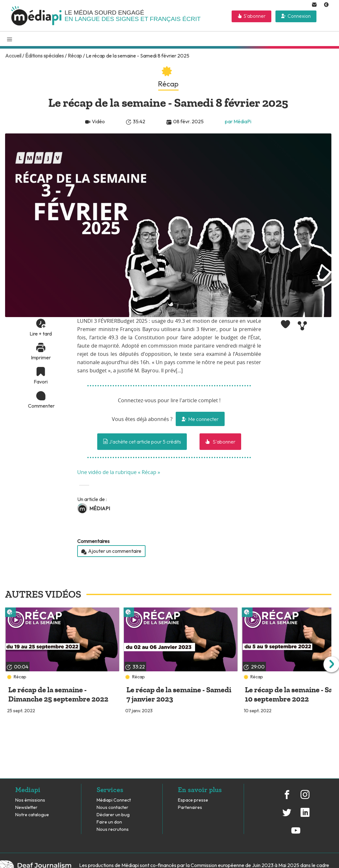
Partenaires (190, 807)
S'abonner (255, 16)
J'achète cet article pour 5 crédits (142, 442)
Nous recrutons (113, 829)
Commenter (41, 406)
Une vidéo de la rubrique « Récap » (119, 472)
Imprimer (41, 357)
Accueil (13, 56)
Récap (75, 56)
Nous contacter (112, 807)
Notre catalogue (32, 815)
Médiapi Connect (114, 800)
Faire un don (109, 822)
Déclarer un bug (113, 815)
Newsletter (26, 807)
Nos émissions (30, 800)
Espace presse (193, 800)
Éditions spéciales (44, 56)
